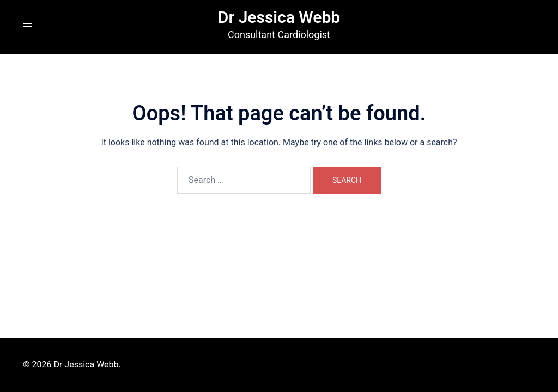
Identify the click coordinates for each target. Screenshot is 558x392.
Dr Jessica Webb (279, 17)
